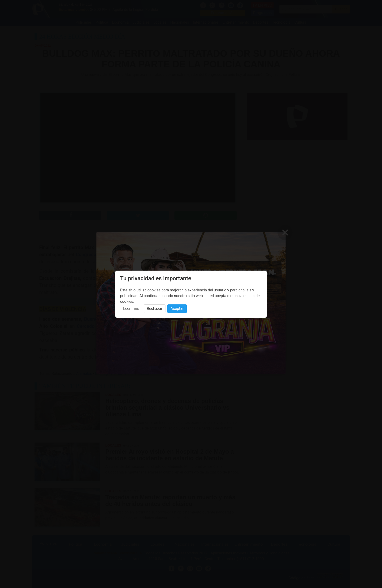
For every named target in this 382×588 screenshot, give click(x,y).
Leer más (131, 309)
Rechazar (155, 309)
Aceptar (177, 309)
